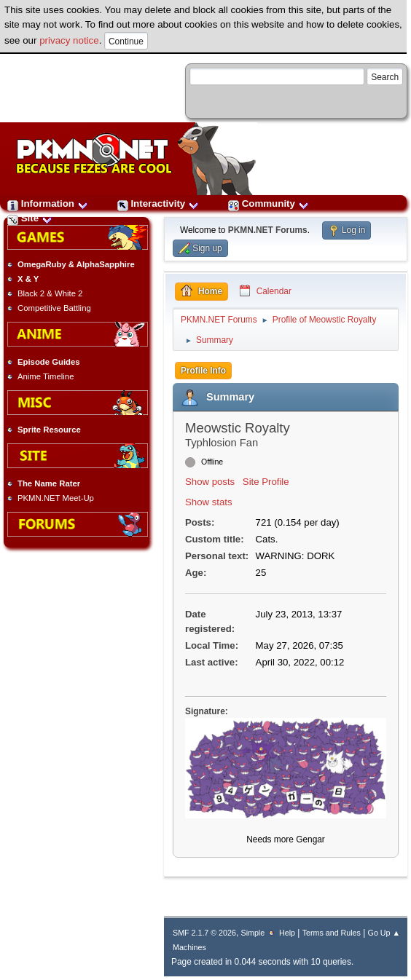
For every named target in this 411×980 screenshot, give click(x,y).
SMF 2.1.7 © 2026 (204, 933)
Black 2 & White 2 (50, 293)
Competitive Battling (54, 308)
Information (48, 203)
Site (30, 218)
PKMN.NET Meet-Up (56, 498)
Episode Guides (49, 362)
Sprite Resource (49, 430)
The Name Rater (49, 483)
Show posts (210, 482)
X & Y (28, 279)
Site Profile (266, 482)
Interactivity (158, 203)
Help (287, 933)
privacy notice (69, 40)
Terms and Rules (332, 933)
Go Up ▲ (384, 933)
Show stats (209, 502)
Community (269, 203)
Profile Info (203, 371)
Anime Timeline (46, 376)
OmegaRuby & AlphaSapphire (76, 264)
